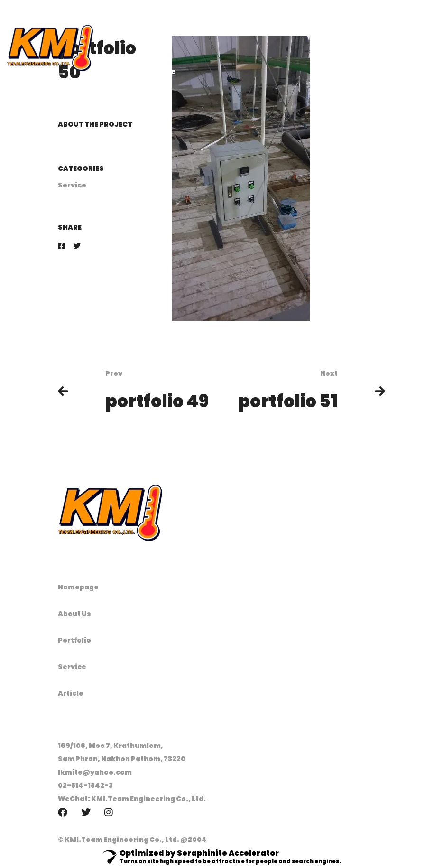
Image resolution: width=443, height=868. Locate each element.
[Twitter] (77, 246)
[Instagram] (109, 812)
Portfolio (74, 640)
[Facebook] (61, 246)
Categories (81, 168)
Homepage (78, 587)
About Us (74, 614)
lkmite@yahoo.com (95, 772)
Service (72, 185)
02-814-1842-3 (85, 785)
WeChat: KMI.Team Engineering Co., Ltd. (132, 799)
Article (71, 693)
